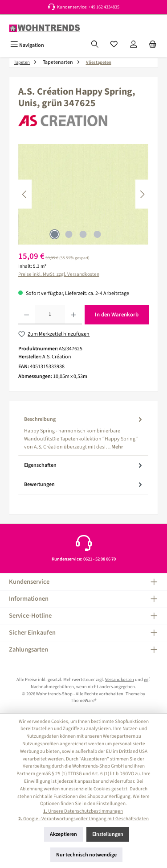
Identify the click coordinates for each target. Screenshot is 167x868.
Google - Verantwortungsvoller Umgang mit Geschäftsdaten (83, 819)
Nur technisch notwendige (86, 855)
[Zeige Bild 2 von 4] (69, 234)
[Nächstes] (142, 194)
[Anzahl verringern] (26, 315)
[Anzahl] (50, 315)
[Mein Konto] (134, 45)
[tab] (83, 433)
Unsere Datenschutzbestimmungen (83, 811)
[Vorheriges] (25, 194)
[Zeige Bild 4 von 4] (98, 234)
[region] (83, 194)
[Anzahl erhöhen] (73, 315)
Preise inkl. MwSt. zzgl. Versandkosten (59, 274)
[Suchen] (95, 45)
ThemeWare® (83, 700)
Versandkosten (120, 679)
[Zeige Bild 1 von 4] (55, 234)
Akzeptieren (63, 834)
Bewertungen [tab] (84, 485)
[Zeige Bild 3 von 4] (83, 234)
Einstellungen (108, 834)
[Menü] (27, 45)
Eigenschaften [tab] (84, 465)
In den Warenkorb (117, 315)
